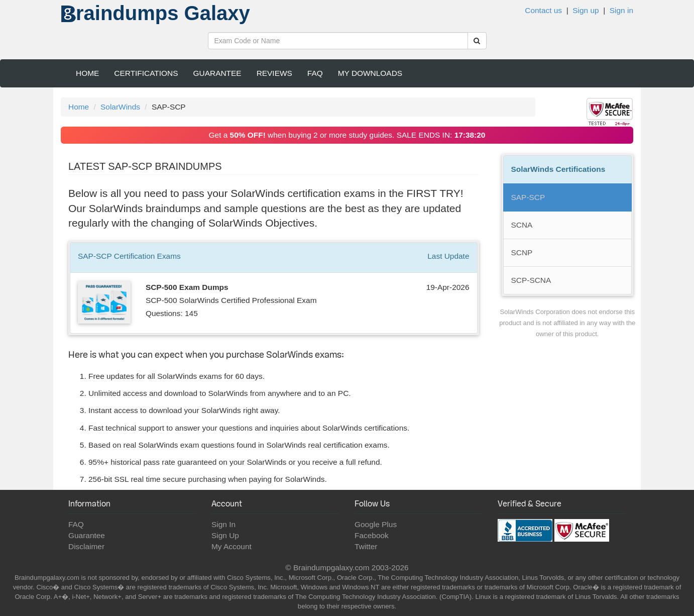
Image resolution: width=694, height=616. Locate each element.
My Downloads (370, 73)
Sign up (586, 10)
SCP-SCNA (531, 280)
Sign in (621, 10)
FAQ (315, 73)
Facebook (372, 535)
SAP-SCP (528, 197)
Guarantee (217, 73)
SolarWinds (120, 107)
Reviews (274, 73)
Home (87, 73)
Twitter (366, 546)
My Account (232, 546)
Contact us (543, 10)
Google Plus (376, 524)
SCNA (522, 225)
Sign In (223, 524)
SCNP (522, 252)
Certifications (146, 73)
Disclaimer (86, 546)
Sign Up (225, 535)
